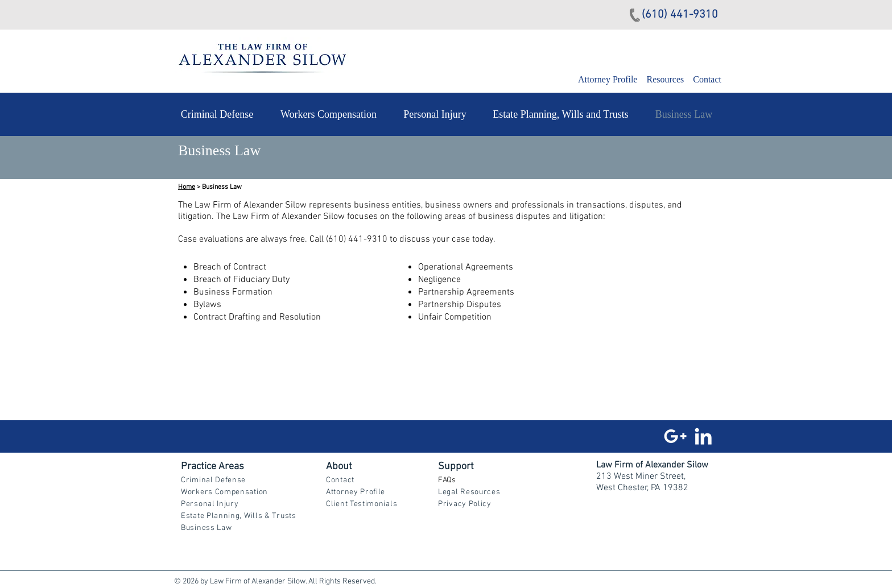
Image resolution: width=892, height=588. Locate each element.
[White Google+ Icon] (675, 436)
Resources (665, 79)
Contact (707, 79)
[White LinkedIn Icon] (703, 436)
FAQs (447, 480)
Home (187, 187)
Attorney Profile (609, 79)
